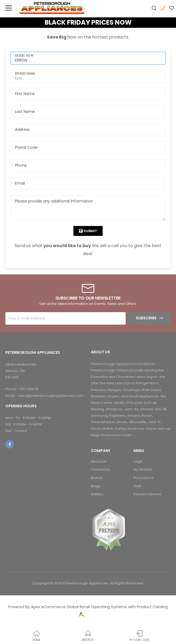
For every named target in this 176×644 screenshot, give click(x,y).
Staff (137, 486)
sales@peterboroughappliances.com (50, 396)
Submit (90, 231)
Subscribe (146, 318)
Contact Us (100, 469)
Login (138, 461)
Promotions (143, 478)
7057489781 (29, 389)
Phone (21, 165)
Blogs (96, 486)
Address (22, 129)
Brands (97, 478)
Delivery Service (147, 494)
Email (20, 183)
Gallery (97, 494)
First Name (25, 94)
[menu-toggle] (9, 8)
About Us (99, 461)
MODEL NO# (24, 55)
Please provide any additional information (54, 201)
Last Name (25, 112)
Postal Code (26, 147)
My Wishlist (143, 469)
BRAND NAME (25, 73)
